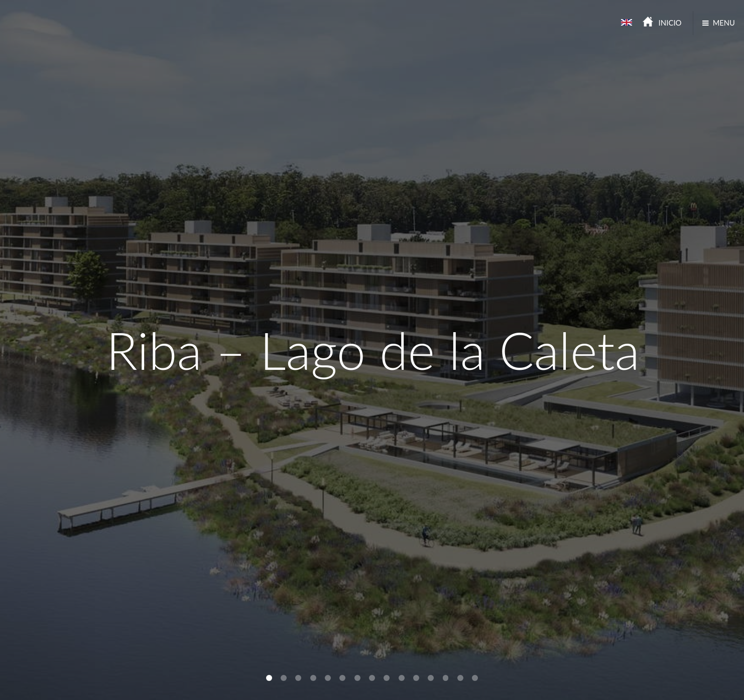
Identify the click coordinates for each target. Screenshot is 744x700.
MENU (724, 23)
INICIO (670, 23)
